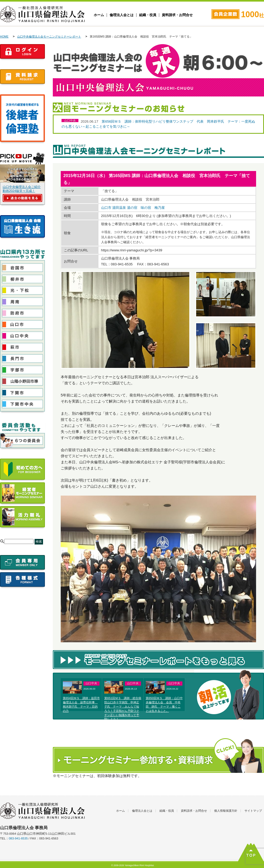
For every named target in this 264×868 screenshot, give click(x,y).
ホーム (99, 15)
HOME (4, 36)
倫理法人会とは (122, 15)
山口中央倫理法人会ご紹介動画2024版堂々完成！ (22, 189)
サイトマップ (253, 811)
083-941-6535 (18, 838)
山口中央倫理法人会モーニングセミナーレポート (49, 36)
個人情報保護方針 (226, 811)
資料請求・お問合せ (177, 15)
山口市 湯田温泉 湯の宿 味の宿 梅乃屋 (133, 208)
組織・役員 (148, 15)
